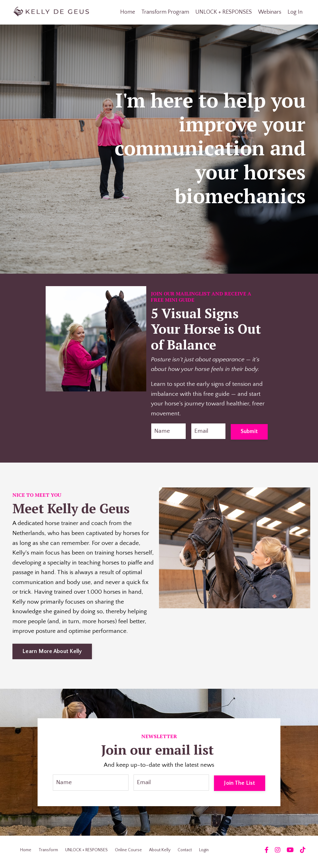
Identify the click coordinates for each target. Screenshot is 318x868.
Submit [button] (249, 432)
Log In (295, 12)
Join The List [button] (239, 786)
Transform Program (165, 12)
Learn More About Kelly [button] (52, 654)
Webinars (270, 12)
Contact (185, 853)
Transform (48, 853)
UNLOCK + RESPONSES (224, 12)
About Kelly (160, 853)
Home (128, 12)
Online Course (128, 853)
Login (204, 853)
